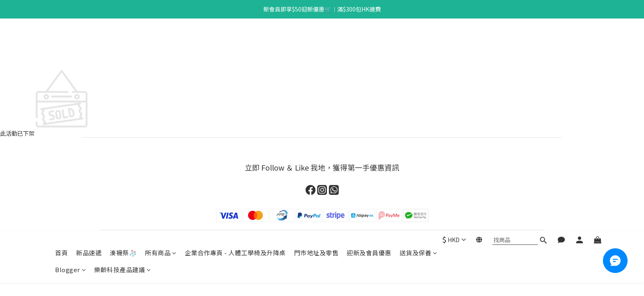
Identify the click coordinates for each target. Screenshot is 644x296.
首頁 (61, 40)
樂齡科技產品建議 (123, 57)
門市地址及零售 (316, 40)
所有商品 (161, 40)
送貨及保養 (419, 40)
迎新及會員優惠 (369, 40)
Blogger (70, 57)
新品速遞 (89, 40)
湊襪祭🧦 (123, 40)
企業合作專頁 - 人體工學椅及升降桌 (235, 40)
